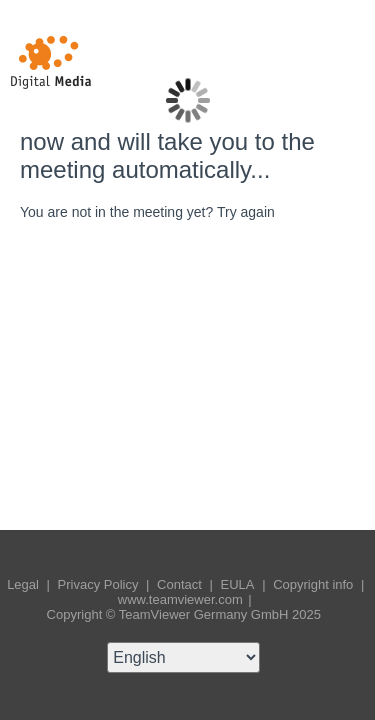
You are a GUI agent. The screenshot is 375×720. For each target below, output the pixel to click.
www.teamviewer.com (182, 599)
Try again (246, 212)
